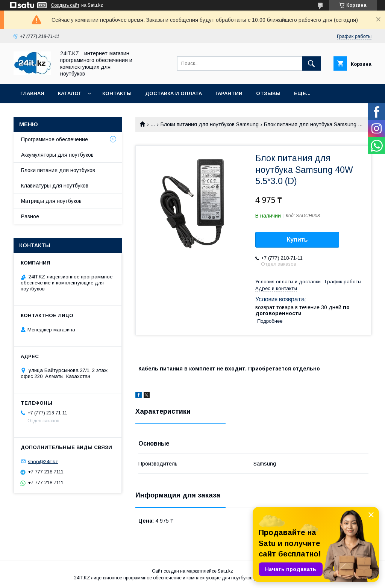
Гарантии (229, 93)
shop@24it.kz (43, 461)
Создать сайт (65, 5)
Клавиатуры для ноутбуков (55, 186)
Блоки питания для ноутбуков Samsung (210, 124)
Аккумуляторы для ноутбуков (57, 155)
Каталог (70, 93)
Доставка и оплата (174, 93)
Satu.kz (225, 571)
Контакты (117, 93)
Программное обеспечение (55, 139)
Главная (32, 93)
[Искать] (311, 63)
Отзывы (268, 93)
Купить (297, 240)
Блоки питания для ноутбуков (58, 170)
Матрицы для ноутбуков (51, 201)
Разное (30, 216)
